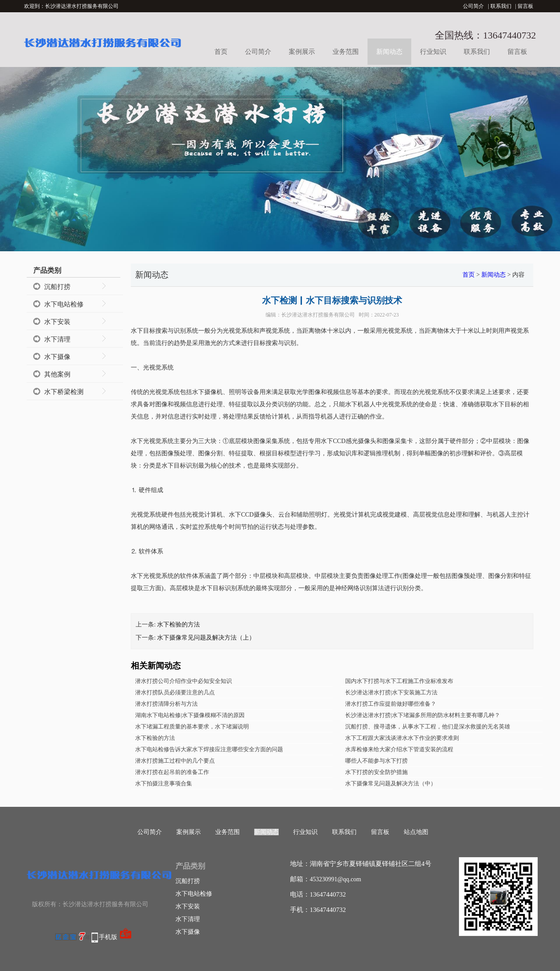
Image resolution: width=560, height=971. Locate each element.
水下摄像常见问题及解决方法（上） (206, 638)
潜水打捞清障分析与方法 (166, 704)
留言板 (525, 6)
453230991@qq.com (336, 879)
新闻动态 (389, 52)
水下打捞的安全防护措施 (376, 772)
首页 (221, 52)
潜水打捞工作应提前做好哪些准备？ (391, 704)
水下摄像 (57, 357)
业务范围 (346, 52)
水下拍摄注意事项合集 (164, 783)
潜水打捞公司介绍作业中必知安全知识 (184, 681)
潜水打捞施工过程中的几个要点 (175, 761)
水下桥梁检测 (64, 392)
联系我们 (501, 6)
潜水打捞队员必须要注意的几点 (175, 692)
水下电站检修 (64, 304)
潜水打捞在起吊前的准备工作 (172, 772)
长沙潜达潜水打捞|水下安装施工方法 (391, 692)
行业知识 (433, 52)
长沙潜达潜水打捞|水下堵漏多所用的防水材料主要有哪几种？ (423, 715)
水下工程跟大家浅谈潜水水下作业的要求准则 (402, 738)
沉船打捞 (57, 287)
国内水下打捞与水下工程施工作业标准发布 (399, 681)
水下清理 (57, 339)
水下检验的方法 (178, 624)
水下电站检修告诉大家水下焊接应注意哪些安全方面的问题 (209, 749)
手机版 (108, 937)
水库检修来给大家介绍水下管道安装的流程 (399, 749)
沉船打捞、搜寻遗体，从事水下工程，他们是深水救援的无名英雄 (428, 726)
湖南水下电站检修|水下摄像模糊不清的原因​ (190, 715)
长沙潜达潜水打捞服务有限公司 (318, 315)
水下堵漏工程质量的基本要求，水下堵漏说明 (192, 726)
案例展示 (302, 52)
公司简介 (473, 6)
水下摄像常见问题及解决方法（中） (391, 783)
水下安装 (57, 322)
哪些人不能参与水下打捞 (376, 761)
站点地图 (416, 832)
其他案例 (57, 374)
